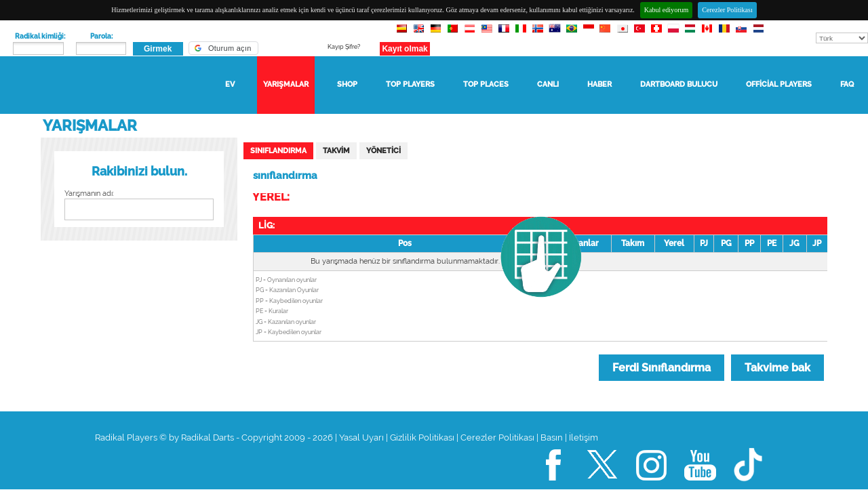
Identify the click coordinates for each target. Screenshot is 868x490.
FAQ (847, 84)
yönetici (383, 150)
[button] (223, 48)
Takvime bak (777, 368)
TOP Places (486, 84)
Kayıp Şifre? (344, 47)
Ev (230, 84)
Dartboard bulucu (679, 84)
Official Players (779, 84)
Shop (347, 84)
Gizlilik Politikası (422, 437)
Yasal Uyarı (361, 437)
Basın (552, 437)
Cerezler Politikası (727, 10)
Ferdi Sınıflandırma (662, 368)
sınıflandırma (278, 150)
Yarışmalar (286, 84)
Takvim (336, 150)
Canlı (548, 84)
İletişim (584, 437)
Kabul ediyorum (666, 10)
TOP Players (410, 84)
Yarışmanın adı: (89, 193)
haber (599, 84)
